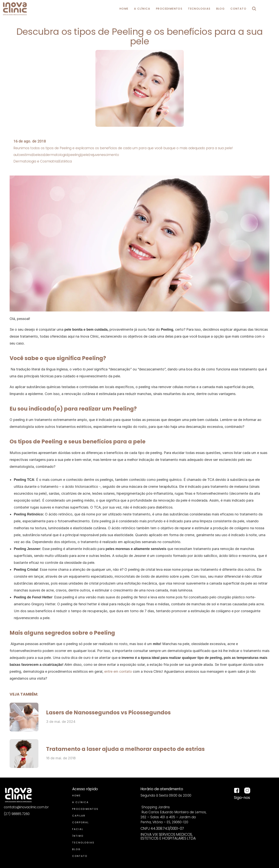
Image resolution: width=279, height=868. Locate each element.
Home (77, 796)
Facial (78, 829)
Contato (80, 856)
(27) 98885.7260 (17, 814)
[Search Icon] (254, 9)
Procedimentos (85, 809)
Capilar (79, 816)
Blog (76, 849)
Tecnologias (83, 843)
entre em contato (118, 671)
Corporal (81, 822)
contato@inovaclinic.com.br (26, 807)
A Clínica (80, 802)
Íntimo (78, 836)
